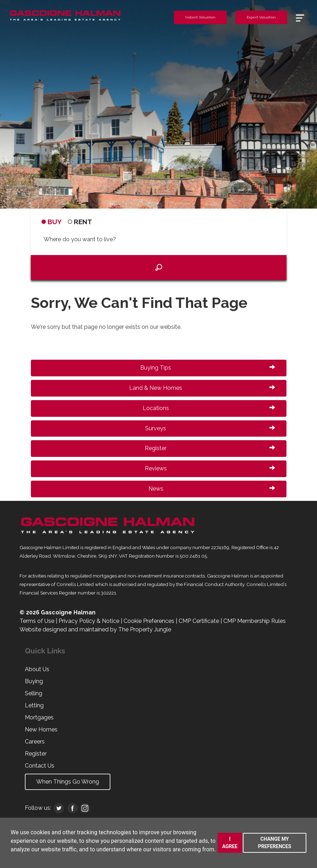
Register (210, 448)
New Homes (41, 729)
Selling (34, 693)
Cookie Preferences (149, 621)
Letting (34, 705)
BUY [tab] (52, 222)
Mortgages (39, 717)
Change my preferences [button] (275, 843)
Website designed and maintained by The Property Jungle (95, 629)
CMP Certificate (199, 621)
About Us (37, 669)
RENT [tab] (80, 222)
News (212, 489)
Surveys (210, 428)
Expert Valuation (261, 17)
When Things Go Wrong (68, 782)
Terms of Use (37, 621)
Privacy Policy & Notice (89, 621)
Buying (34, 681)
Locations (209, 408)
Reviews (210, 468)
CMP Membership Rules (255, 621)
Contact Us (40, 766)
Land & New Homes (202, 388)
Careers (35, 742)
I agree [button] (230, 843)
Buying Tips (208, 368)
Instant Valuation (200, 17)
